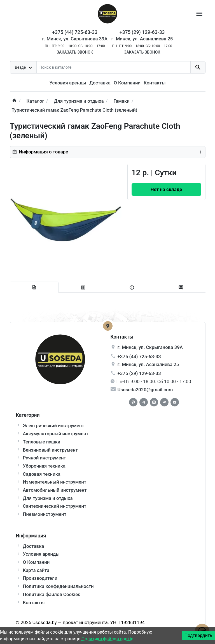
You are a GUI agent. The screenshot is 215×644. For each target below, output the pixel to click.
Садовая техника (42, 474)
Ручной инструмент (45, 458)
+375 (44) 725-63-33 (139, 357)
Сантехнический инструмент (55, 506)
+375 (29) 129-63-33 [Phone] (142, 32)
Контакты (155, 83)
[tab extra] (132, 287)
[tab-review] (181, 287)
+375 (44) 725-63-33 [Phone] (75, 32)
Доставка (100, 83)
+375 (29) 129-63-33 (139, 373)
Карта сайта (36, 570)
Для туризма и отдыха (48, 498)
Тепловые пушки (42, 442)
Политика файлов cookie (107, 639)
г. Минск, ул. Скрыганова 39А (75, 39)
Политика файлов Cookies (52, 594)
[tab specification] (83, 287)
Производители (40, 578)
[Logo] (107, 13)
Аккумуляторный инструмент (56, 434)
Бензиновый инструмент (51, 450)
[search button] (198, 67)
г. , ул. (150, 347)
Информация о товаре (108, 152)
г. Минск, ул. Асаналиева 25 (142, 39)
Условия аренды (68, 83)
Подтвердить (198, 635)
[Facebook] (133, 402)
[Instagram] (154, 402)
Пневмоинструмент (45, 514)
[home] (14, 101)
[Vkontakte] (164, 402)
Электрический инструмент (54, 426)
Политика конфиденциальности (58, 586)
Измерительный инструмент (55, 482)
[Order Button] (166, 189)
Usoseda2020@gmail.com (145, 390)
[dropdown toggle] (24, 67)
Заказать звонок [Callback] (75, 52)
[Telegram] (144, 402)
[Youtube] (175, 402)
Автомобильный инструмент (55, 490)
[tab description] (34, 287)
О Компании (127, 83)
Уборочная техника (44, 466)
